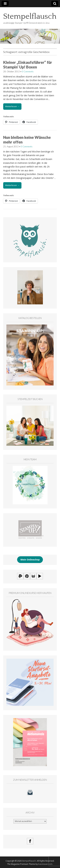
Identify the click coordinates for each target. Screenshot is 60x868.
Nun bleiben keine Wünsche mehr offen (27, 140)
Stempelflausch (30, 16)
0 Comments (28, 71)
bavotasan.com (45, 864)
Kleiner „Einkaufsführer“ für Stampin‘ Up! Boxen (28, 65)
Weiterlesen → (12, 106)
